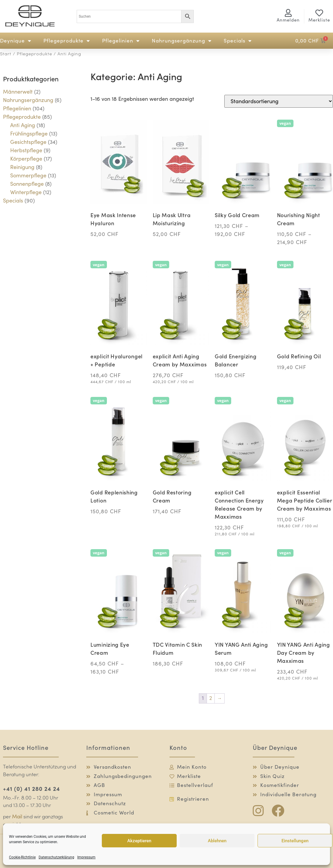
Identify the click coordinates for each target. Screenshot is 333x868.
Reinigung (22, 167)
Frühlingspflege (29, 134)
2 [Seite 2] (211, 698)
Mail (17, 817)
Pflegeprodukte (67, 41)
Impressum (86, 857)
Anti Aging (23, 125)
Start (6, 54)
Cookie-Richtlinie (22, 857)
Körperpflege (26, 159)
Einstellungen (295, 841)
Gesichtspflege (28, 142)
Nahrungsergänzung (182, 41)
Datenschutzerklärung (56, 857)
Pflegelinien (121, 41)
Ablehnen (217, 841)
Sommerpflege (28, 175)
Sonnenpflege (27, 184)
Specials (238, 41)
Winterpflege (26, 192)
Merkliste (319, 20)
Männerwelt (18, 92)
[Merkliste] (319, 13)
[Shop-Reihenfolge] (279, 101)
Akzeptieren (139, 841)
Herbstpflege (26, 150)
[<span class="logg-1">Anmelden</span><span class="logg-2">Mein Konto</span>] (288, 13)
